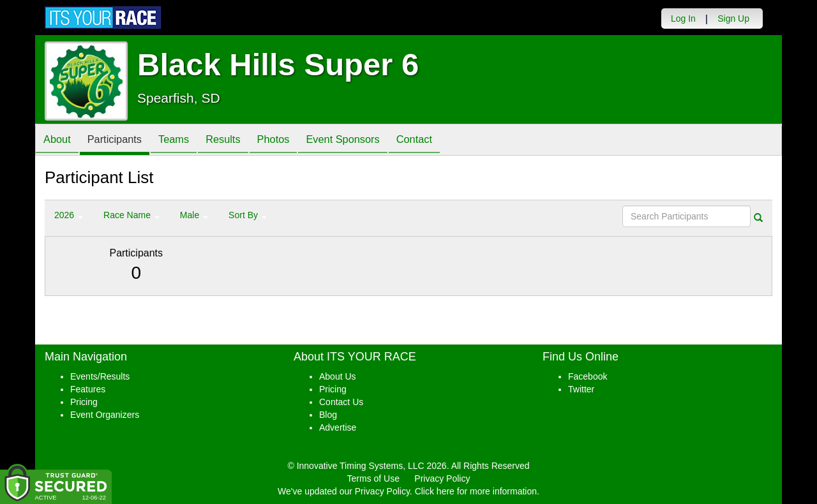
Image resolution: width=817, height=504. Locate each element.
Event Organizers (105, 415)
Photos (295, 141)
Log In (683, 19)
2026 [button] (69, 215)
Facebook (588, 376)
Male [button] (194, 215)
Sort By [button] (248, 215)
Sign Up (733, 19)
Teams (186, 141)
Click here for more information (476, 491)
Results (240, 141)
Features (88, 389)
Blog (328, 415)
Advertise (338, 427)
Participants (122, 141)
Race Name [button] (131, 215)
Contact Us (341, 402)
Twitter (581, 389)
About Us (338, 376)
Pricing (84, 402)
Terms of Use (373, 478)
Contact (447, 141)
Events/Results (100, 376)
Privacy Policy (442, 478)
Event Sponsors (370, 141)
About (59, 141)
